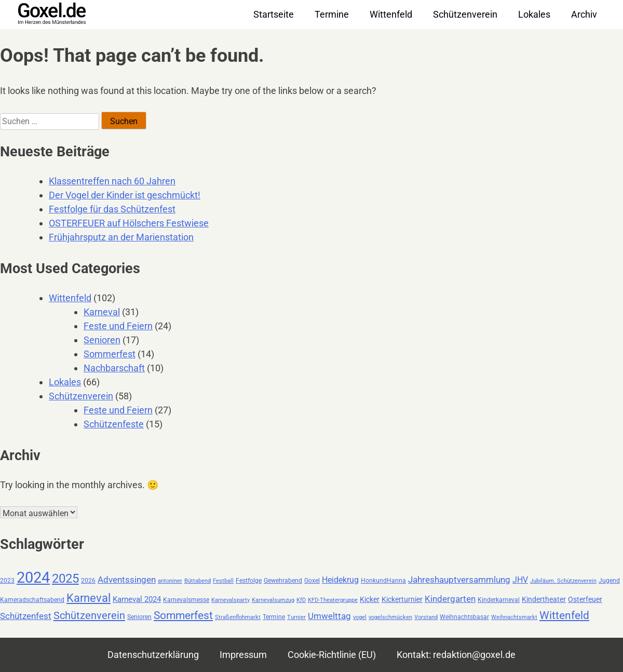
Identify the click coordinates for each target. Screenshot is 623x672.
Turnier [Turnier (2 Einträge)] (296, 617)
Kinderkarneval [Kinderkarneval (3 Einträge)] (499, 600)
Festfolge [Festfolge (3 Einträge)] (249, 581)
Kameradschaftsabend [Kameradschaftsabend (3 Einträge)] (32, 600)
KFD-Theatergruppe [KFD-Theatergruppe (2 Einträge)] (333, 600)
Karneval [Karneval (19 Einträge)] (89, 598)
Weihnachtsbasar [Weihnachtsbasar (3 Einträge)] (464, 617)
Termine (332, 14)
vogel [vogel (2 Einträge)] (360, 617)
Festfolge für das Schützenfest (112, 209)
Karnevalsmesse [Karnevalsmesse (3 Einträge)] (186, 600)
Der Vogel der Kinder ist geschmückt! (125, 195)
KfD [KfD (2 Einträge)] (301, 600)
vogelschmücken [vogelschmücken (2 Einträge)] (390, 617)
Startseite (274, 14)
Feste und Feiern (118, 326)
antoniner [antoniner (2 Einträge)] (170, 581)
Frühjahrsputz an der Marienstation (121, 237)
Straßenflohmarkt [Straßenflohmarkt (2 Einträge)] (238, 617)
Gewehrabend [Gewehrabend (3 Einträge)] (283, 581)
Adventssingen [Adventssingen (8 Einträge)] (127, 580)
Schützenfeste (114, 424)
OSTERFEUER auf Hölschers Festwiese (129, 223)
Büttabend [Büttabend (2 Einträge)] (198, 581)
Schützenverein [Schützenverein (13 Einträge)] (89, 615)
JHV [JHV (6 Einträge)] (520, 580)
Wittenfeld (391, 14)
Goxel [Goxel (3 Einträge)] (312, 581)
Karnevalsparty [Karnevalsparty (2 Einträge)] (231, 600)
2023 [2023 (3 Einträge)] (7, 581)
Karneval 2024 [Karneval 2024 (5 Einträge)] (137, 599)
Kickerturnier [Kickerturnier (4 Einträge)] (402, 599)
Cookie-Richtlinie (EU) (332, 655)
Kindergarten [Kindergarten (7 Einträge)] (450, 599)
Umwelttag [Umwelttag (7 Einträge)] (329, 616)
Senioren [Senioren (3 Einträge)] (139, 617)
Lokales (534, 14)
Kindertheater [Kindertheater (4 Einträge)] (544, 599)
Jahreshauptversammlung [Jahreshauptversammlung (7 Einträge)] (459, 580)
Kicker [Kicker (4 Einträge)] (370, 599)
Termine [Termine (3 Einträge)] (274, 617)
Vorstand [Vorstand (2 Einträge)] (426, 617)
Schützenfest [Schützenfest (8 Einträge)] (26, 616)
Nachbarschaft (114, 368)
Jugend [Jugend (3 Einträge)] (609, 581)
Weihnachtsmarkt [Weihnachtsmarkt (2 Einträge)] (514, 617)
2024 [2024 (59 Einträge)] (33, 577)
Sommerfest (110, 354)
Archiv (584, 14)
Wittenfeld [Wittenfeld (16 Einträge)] (564, 615)
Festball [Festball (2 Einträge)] (223, 581)
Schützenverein (465, 14)
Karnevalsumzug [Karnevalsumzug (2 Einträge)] (273, 600)
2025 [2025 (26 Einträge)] (65, 578)
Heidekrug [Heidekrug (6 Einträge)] (340, 580)
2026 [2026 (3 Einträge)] (88, 581)
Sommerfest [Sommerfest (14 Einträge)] (183, 615)
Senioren (102, 340)
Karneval (102, 312)
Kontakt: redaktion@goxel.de (456, 655)
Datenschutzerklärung (153, 655)
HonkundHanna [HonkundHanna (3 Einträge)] (383, 581)
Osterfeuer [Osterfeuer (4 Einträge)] (585, 599)
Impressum (243, 655)
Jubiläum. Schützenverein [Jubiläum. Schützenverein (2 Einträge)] (563, 581)
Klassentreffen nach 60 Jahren (112, 181)
